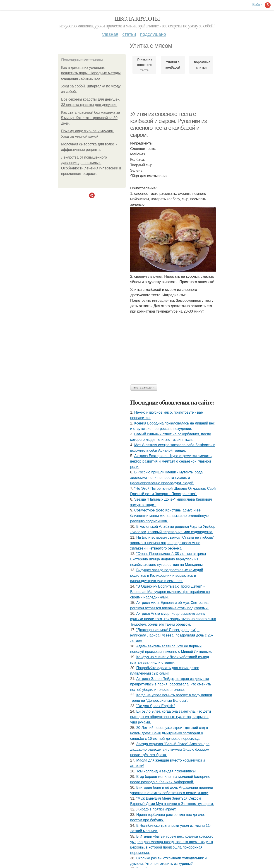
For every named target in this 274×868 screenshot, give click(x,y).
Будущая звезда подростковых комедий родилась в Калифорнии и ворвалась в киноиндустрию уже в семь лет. (167, 575)
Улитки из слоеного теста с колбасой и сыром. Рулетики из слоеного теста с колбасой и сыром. (168, 124)
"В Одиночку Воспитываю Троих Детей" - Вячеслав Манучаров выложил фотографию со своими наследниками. (170, 592)
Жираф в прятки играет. (156, 809)
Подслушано (153, 34)
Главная (110, 34)
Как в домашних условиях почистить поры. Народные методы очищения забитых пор (91, 73)
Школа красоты (137, 19)
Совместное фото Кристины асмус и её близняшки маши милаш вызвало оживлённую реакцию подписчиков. (169, 516)
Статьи (129, 34)
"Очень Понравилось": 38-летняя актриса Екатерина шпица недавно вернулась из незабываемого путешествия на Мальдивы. (168, 559)
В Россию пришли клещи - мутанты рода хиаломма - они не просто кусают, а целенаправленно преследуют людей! (166, 478)
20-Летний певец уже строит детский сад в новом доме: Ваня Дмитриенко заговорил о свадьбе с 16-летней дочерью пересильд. (169, 733)
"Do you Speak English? (156, 706)
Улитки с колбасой (173, 65)
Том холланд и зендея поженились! (166, 771)
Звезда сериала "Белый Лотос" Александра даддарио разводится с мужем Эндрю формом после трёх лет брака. (170, 749)
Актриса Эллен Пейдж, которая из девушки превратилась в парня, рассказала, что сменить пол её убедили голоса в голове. (171, 684)
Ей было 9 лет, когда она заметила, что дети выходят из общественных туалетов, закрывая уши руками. (171, 717)
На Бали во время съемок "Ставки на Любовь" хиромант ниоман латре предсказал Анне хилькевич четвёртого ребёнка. (172, 543)
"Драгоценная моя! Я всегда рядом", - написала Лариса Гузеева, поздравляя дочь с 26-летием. (172, 635)
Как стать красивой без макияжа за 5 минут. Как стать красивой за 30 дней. (91, 118)
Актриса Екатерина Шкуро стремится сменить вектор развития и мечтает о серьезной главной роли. (171, 461)
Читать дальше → (144, 388)
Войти (257, 5)
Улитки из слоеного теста (144, 65)
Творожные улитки (201, 65)
